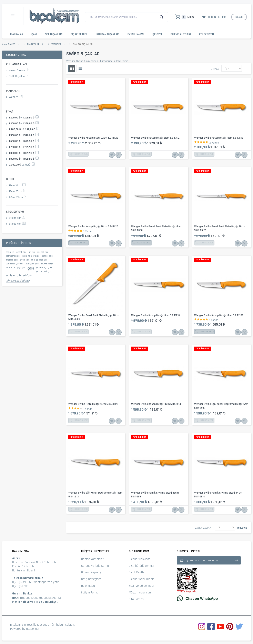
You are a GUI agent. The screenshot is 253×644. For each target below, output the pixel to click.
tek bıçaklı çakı (32, 264)
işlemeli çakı (43, 252)
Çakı (34, 34)
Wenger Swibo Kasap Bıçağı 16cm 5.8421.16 (219, 315)
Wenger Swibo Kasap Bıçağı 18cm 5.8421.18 (219, 138)
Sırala (215, 69)
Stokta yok (17, 224)
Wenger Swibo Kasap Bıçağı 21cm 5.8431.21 (156, 138)
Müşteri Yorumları (140, 593)
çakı (31, 268)
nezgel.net (33, 629)
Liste (80, 68)
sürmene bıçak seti (14, 264)
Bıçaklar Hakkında (140, 559)
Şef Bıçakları (54, 34)
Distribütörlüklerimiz (141, 566)
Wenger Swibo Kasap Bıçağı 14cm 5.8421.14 (156, 404)
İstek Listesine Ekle (112, 155)
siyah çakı (25, 260)
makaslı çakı (12, 260)
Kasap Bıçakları (20, 70)
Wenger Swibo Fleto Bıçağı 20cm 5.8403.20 (93, 404)
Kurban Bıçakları (108, 34)
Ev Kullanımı (136, 34)
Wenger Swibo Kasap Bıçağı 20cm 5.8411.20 (93, 226)
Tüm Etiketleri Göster (18, 281)
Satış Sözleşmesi (92, 579)
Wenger (56, 44)
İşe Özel (157, 34)
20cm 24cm (18, 197)
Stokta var (17, 218)
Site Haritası (137, 599)
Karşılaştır (118, 155)
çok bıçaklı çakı (44, 271)
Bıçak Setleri (79, 34)
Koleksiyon (206, 34)
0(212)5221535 (22, 582)
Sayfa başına (203, 528)
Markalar (17, 34)
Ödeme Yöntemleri (93, 559)
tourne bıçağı (47, 264)
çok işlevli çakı (13, 275)
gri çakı (32, 252)
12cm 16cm (17, 186)
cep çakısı (10, 252)
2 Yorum (214, 143)
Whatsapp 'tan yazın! (47, 582)
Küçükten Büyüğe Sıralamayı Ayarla (245, 68)
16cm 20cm (18, 191)
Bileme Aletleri (181, 34)
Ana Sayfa (9, 44)
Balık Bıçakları (19, 76)
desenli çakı (22, 252)
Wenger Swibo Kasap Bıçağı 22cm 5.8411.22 (93, 138)
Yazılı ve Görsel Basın (142, 586)
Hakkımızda (88, 586)
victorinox (11, 268)
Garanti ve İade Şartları (96, 566)
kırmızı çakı (47, 256)
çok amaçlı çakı (44, 268)
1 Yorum (88, 231)
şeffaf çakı (27, 275)
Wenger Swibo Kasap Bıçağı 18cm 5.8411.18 (155, 315)
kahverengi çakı (13, 256)
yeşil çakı (21, 268)
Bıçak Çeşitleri (138, 572)
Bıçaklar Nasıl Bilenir (141, 579)
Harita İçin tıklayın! (24, 571)
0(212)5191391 (21, 586)
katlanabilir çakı (31, 256)
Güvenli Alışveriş (91, 572)
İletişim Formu (90, 593)
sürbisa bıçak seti (39, 260)
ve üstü (22, 165)
